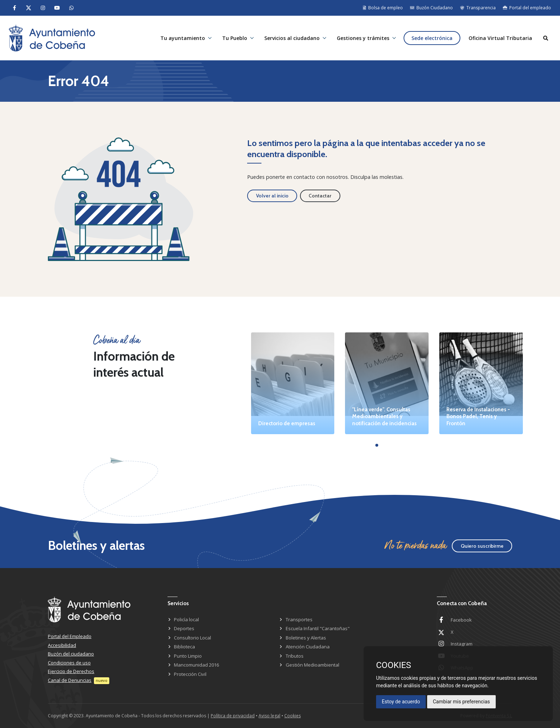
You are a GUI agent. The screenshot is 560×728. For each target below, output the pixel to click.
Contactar (320, 196)
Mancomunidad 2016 (196, 665)
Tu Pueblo (235, 38)
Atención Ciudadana (308, 647)
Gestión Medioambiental (312, 665)
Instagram (462, 644)
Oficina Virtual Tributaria (500, 38)
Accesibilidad (62, 645)
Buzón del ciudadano (71, 654)
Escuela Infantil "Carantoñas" (318, 628)
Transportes (299, 619)
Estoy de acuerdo (401, 702)
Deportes (184, 628)
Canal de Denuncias (70, 680)
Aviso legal (269, 716)
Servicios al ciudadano (292, 38)
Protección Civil (190, 674)
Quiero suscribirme (482, 546)
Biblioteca (184, 647)
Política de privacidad (233, 716)
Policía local (186, 619)
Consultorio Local (192, 638)
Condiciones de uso (69, 663)
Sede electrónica (432, 38)
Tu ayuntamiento (183, 38)
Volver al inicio (272, 196)
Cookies (292, 716)
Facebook (461, 620)
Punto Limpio (188, 656)
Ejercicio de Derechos (71, 671)
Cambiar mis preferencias (461, 702)
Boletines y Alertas (306, 638)
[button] (377, 445)
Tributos (295, 656)
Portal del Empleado (70, 636)
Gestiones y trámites (363, 38)
